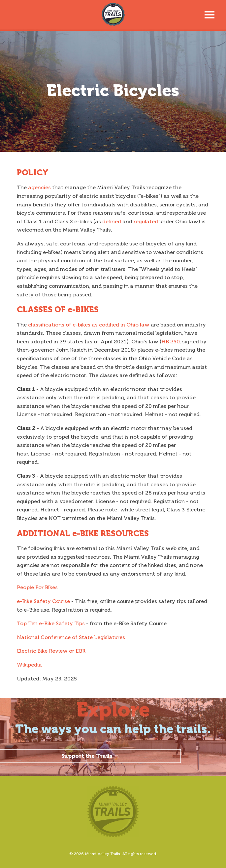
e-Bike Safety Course (43, 601)
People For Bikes (37, 587)
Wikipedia (29, 665)
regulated (146, 221)
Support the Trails (90, 756)
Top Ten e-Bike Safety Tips (51, 623)
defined (112, 221)
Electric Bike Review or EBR (51, 651)
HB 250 (170, 342)
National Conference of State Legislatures (71, 637)
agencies (39, 187)
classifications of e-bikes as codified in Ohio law (89, 325)
